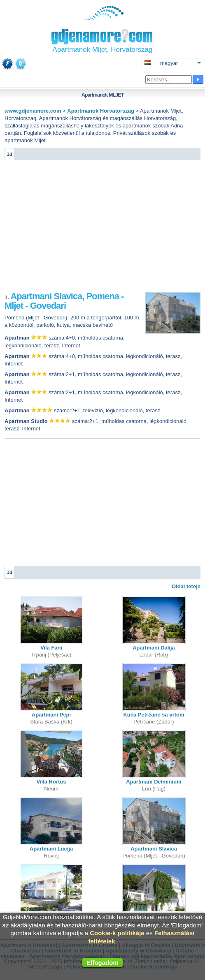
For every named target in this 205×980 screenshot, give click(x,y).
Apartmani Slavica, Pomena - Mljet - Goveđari (64, 301)
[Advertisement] (102, 226)
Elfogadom (102, 963)
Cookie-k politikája (117, 933)
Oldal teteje (186, 586)
